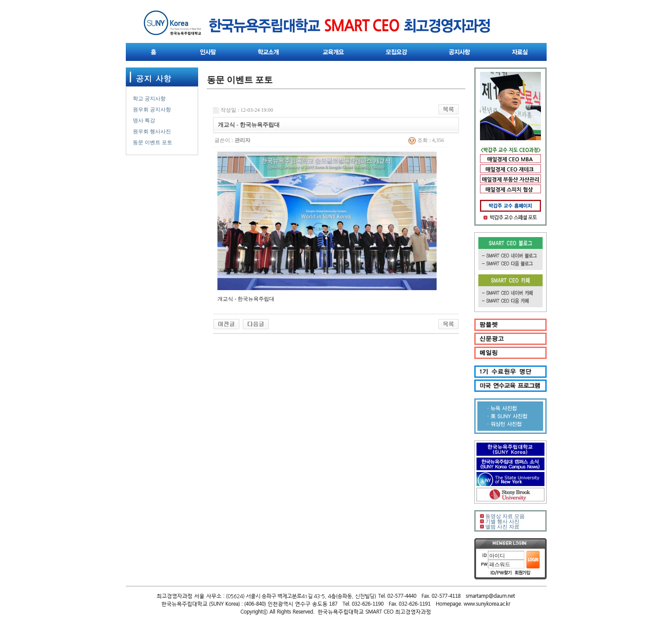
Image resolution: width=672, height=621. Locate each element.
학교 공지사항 (149, 99)
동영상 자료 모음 (505, 516)
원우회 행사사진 (152, 131)
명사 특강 (144, 121)
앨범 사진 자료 (502, 527)
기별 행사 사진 (502, 522)
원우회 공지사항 (152, 110)
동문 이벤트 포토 (153, 142)
